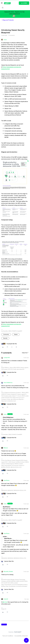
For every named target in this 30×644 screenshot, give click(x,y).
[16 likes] (9, 344)
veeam (16, 334)
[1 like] (7, 561)
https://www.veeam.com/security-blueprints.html (11, 68)
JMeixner (6, 448)
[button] (2, 3)
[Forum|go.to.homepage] (7, 3)
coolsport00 (7, 358)
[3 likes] (9, 372)
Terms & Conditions (8, 636)
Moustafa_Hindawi (8, 572)
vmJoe (5, 40)
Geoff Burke (7, 480)
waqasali (6, 599)
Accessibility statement (21, 636)
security (5, 338)
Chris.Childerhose (8, 383)
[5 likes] (9, 494)
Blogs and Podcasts (8, 20)
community (6, 334)
